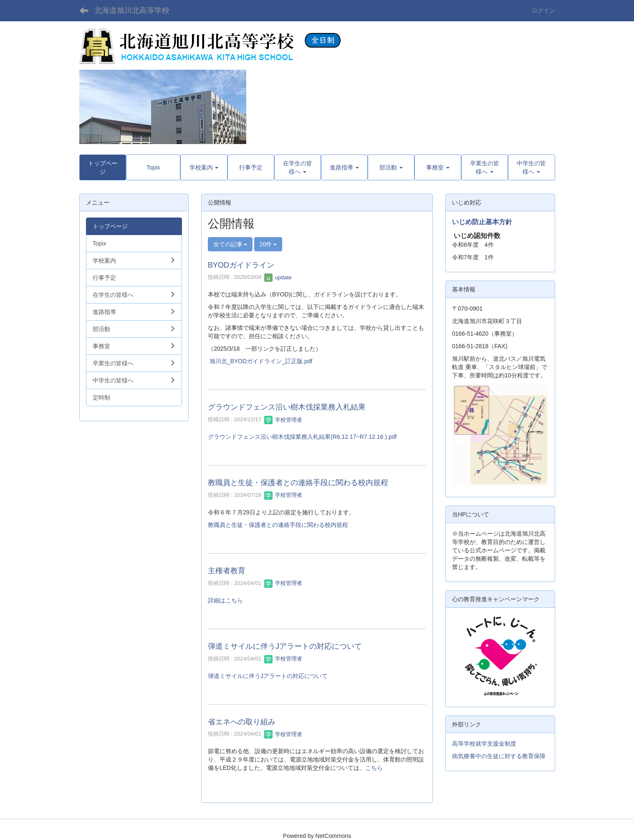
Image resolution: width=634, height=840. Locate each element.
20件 (268, 244)
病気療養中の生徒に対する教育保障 (499, 756)
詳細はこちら (225, 600)
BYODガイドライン (241, 265)
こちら (374, 768)
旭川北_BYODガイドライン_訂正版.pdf (261, 361)
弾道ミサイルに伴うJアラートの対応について (285, 646)
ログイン (543, 10)
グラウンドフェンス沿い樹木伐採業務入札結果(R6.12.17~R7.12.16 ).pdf (302, 437)
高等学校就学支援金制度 (484, 744)
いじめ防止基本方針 (482, 222)
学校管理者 (283, 420)
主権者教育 (227, 571)
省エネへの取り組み (242, 722)
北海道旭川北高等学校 (132, 10)
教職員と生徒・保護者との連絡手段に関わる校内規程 (298, 483)
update (278, 277)
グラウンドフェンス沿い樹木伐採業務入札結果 (287, 407)
